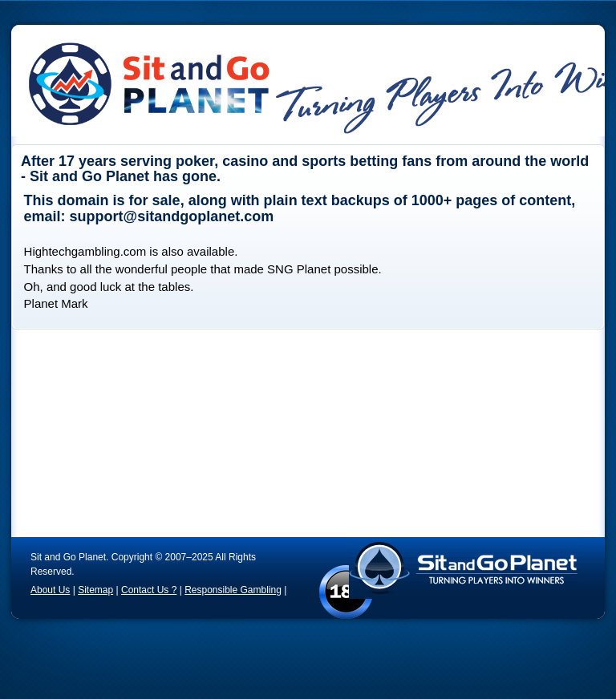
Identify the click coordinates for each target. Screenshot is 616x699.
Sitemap (95, 590)
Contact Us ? (149, 590)
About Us (50, 590)
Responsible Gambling (233, 590)
